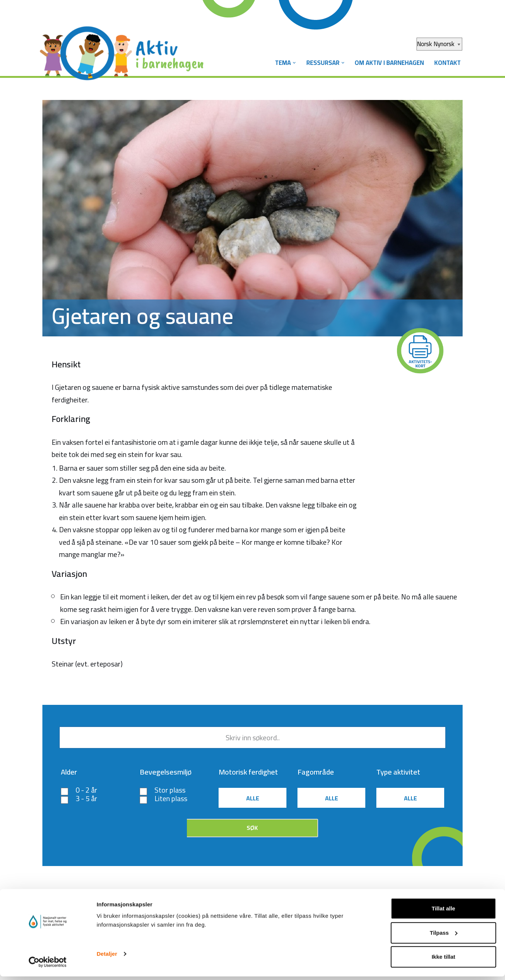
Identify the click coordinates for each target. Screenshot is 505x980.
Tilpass (444, 936)
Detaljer (107, 957)
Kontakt (447, 63)
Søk (252, 830)
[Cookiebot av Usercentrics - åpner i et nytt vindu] (48, 966)
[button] (291, 63)
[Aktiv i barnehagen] (123, 47)
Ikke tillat (443, 960)
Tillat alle (443, 912)
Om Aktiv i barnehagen (388, 63)
